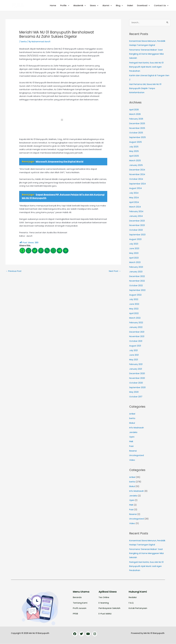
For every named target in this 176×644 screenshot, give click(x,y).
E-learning (104, 603)
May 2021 (134, 360)
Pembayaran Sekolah (109, 608)
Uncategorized (137, 456)
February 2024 (136, 211)
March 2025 (135, 161)
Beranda (77, 597)
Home (53, 5)
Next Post (114, 271)
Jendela (133, 432)
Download (143, 5)
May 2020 (134, 392)
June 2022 (134, 304)
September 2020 (138, 388)
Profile (65, 5)
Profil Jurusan (80, 608)
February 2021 (136, 364)
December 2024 (137, 170)
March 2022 (135, 318)
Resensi (133, 451)
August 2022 (135, 295)
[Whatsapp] (29, 251)
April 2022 (134, 313)
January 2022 (136, 327)
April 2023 (134, 258)
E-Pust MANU (105, 614)
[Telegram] (59, 251)
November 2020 (137, 378)
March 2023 (135, 263)
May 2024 (134, 198)
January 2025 (136, 165)
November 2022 (137, 281)
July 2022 (134, 300)
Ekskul (132, 423)
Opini (132, 437)
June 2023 (134, 249)
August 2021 (135, 346)
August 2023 (136, 239)
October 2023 (136, 230)
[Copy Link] (47, 251)
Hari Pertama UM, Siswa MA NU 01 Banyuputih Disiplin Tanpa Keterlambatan (146, 88)
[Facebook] (22, 251)
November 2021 (137, 337)
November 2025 (137, 128)
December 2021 (137, 332)
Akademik (80, 5)
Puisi (131, 446)
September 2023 (138, 235)
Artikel (132, 414)
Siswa (94, 5)
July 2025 (134, 147)
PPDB (75, 614)
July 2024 (134, 193)
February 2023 (136, 267)
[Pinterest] (41, 251)
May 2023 (134, 253)
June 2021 (134, 355)
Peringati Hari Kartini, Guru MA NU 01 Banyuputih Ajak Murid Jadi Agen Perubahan (147, 67)
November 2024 (137, 174)
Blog (119, 5)
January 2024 (136, 216)
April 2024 (134, 202)
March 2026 (135, 114)
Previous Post (14, 271)
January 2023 (136, 272)
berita (24, 42)
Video (132, 460)
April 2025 (134, 156)
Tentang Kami (80, 603)
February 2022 (136, 323)
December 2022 (137, 276)
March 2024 (135, 207)
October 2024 (136, 179)
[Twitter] (35, 251)
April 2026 (134, 110)
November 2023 (137, 225)
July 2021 (134, 350)
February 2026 (136, 119)
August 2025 (136, 142)
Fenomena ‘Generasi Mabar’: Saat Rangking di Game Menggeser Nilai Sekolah (147, 54)
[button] (68, 5)
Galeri (130, 5)
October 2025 (136, 133)
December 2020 (137, 374)
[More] (66, 251)
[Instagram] (53, 251)
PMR (131, 442)
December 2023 (137, 221)
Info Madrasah (137, 428)
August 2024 (136, 188)
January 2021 (136, 369)
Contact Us (161, 5)
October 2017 (136, 397)
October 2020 (136, 383)
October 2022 (136, 286)
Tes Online (104, 597)
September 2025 (138, 137)
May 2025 (134, 151)
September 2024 (138, 184)
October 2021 (136, 341)
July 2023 (134, 244)
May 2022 (134, 309)
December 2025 (137, 124)
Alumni (107, 5)
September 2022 (138, 290)
